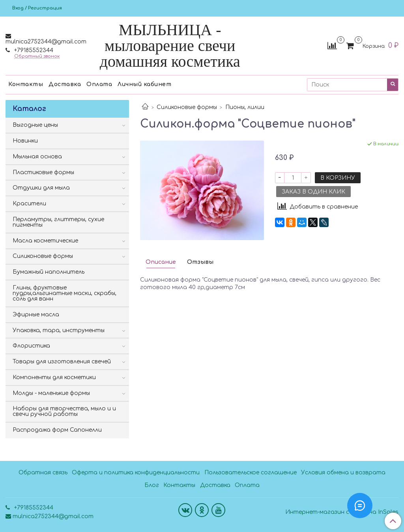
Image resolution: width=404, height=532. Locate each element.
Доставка (65, 84)
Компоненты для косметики (54, 377)
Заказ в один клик (313, 192)
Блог (152, 485)
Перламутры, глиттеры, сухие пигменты (58, 222)
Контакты (26, 84)
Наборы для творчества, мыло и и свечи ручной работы (64, 411)
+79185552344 (33, 50)
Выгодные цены (35, 125)
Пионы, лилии (245, 107)
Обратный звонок (37, 56)
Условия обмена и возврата (343, 473)
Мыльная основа (37, 157)
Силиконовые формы (187, 107)
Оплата (99, 84)
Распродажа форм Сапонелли (57, 430)
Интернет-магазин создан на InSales (342, 512)
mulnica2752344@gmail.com (46, 42)
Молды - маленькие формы (51, 393)
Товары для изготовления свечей (62, 362)
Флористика (31, 346)
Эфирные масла (36, 315)
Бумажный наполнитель (49, 272)
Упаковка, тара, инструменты (59, 330)
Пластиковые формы (43, 172)
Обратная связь (43, 473)
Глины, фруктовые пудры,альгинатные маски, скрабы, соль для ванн (65, 293)
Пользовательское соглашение (251, 473)
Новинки (25, 141)
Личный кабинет (144, 84)
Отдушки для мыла (41, 188)
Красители (29, 204)
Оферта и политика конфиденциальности (136, 473)
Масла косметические (45, 241)
